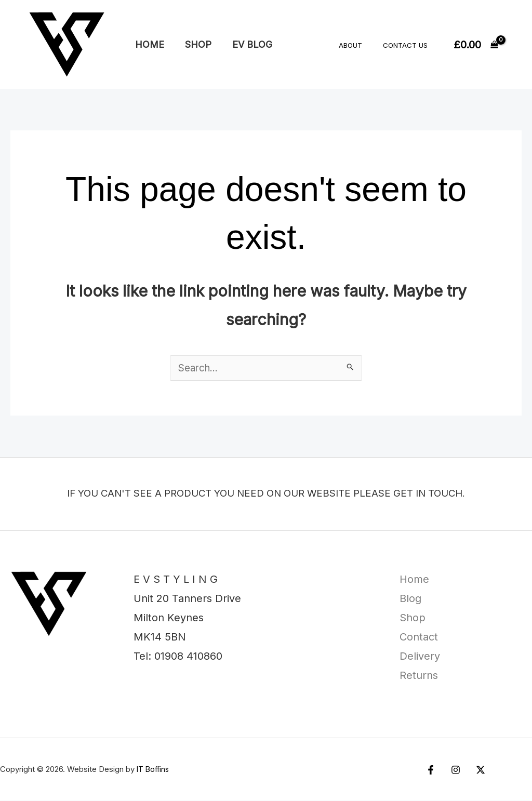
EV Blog (247, 44)
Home (149, 44)
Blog (410, 599)
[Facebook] (431, 770)
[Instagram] (453, 770)
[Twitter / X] (475, 770)
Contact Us (409, 45)
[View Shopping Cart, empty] (476, 45)
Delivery (420, 657)
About (361, 45)
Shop (195, 44)
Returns (419, 676)
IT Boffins (154, 770)
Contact (419, 637)
